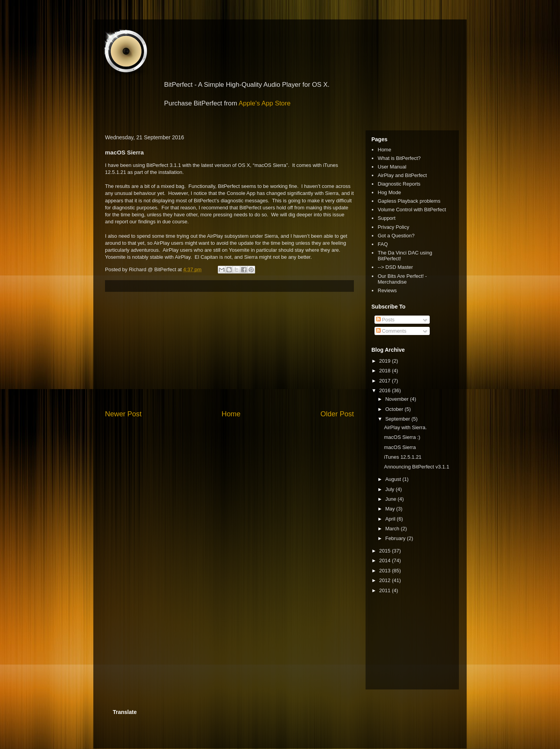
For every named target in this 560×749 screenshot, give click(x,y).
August (394, 479)
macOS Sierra (400, 447)
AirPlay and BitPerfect (402, 175)
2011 (386, 590)
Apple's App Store (265, 103)
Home (231, 414)
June (392, 499)
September (398, 419)
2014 (386, 560)
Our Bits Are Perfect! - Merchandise (402, 279)
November (398, 399)
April (391, 519)
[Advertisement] (229, 351)
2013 (386, 571)
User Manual (392, 167)
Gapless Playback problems (409, 201)
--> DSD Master (395, 267)
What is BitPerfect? (399, 158)
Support (387, 218)
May (391, 509)
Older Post (337, 414)
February (396, 538)
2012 (386, 580)
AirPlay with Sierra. (405, 427)
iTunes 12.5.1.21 (402, 457)
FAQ (383, 244)
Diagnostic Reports (399, 184)
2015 (386, 551)
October (395, 409)
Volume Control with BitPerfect (412, 210)
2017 (386, 381)
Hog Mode (389, 192)
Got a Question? (396, 236)
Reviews (387, 290)
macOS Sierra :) (402, 437)
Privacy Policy (393, 227)
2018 (386, 371)
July (391, 489)
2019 (386, 361)
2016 (386, 390)
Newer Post (123, 414)
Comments (391, 331)
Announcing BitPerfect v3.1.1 (416, 467)
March (393, 529)
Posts (385, 320)
